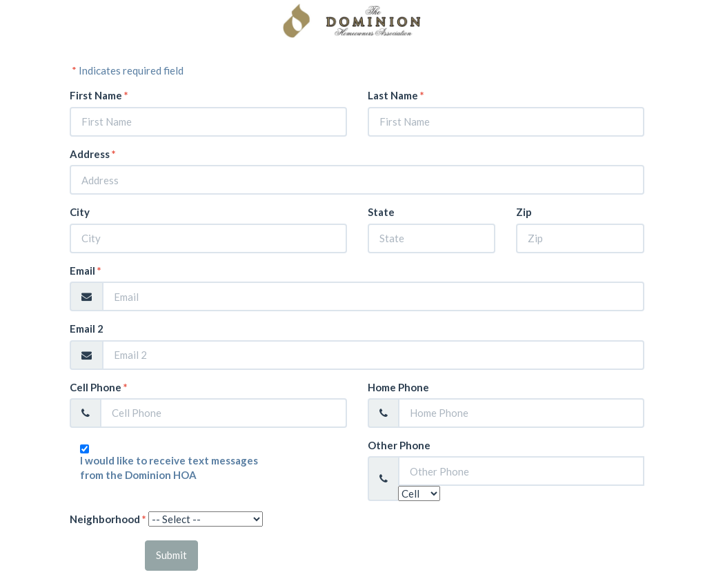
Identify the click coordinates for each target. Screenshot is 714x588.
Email (86, 271)
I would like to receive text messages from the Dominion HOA (169, 468)
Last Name (396, 95)
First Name (99, 95)
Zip (524, 212)
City (80, 212)
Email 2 (87, 329)
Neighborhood (108, 519)
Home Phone (398, 387)
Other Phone (399, 445)
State (381, 212)
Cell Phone (99, 387)
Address (93, 154)
